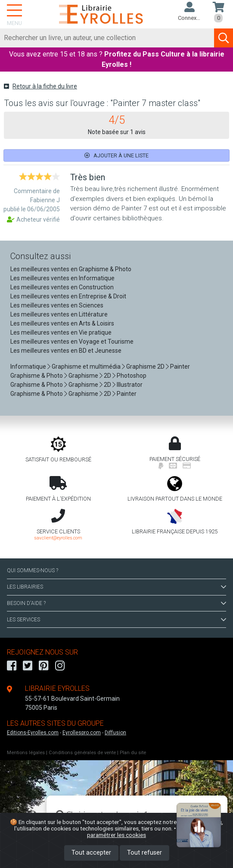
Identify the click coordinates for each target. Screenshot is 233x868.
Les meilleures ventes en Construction (62, 287)
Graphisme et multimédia (86, 367)
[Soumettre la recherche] (224, 38)
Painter (180, 367)
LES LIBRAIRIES (116, 587)
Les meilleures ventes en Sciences (57, 305)
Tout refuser (144, 853)
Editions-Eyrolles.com (33, 733)
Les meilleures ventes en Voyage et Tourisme (72, 342)
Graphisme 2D (145, 367)
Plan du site (133, 753)
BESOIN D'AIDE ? (116, 603)
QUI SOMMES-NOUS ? (33, 570)
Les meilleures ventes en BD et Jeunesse (66, 351)
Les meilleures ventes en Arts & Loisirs (62, 323)
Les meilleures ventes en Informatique (62, 278)
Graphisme (83, 376)
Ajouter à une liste (116, 155)
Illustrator (130, 385)
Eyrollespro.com (82, 733)
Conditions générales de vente (82, 753)
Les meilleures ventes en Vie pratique (61, 332)
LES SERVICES (116, 620)
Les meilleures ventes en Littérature (59, 314)
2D (107, 376)
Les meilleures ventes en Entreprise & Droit (68, 296)
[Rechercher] (107, 38)
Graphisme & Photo (37, 376)
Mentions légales (26, 753)
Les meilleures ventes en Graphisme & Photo (71, 269)
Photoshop (132, 376)
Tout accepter (91, 853)
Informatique (28, 367)
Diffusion (115, 733)
